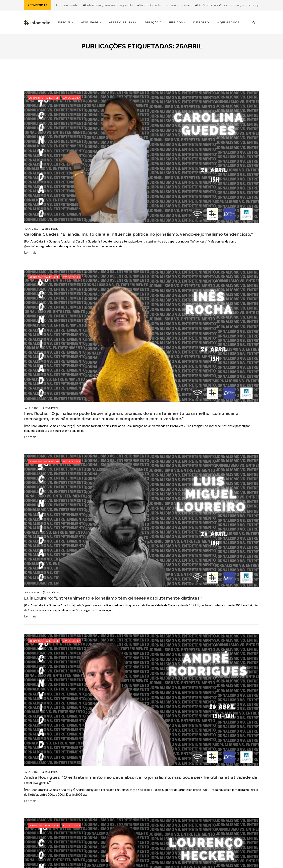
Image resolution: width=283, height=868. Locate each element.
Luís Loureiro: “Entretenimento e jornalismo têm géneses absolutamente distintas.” (113, 598)
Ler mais (30, 253)
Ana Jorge (32, 229)
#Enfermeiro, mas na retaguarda (114, 5)
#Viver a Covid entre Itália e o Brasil (170, 5)
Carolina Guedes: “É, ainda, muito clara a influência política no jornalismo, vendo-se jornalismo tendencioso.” (138, 234)
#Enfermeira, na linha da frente (61, 5)
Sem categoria (71, 98)
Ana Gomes (32, 592)
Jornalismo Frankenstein (44, 98)
